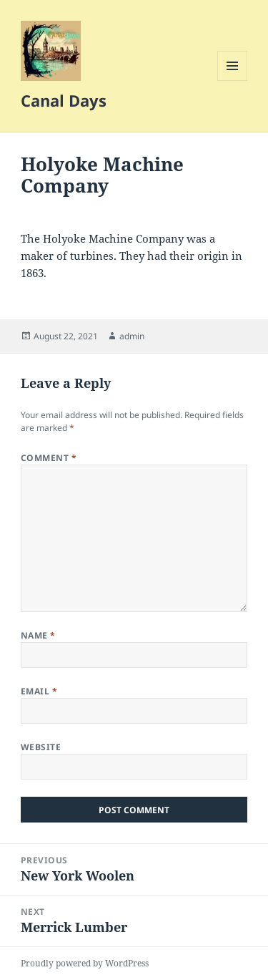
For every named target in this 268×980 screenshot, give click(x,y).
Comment (49, 458)
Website (41, 747)
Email (39, 691)
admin (132, 336)
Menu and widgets (233, 81)
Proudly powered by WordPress (85, 963)
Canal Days (64, 100)
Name (38, 635)
